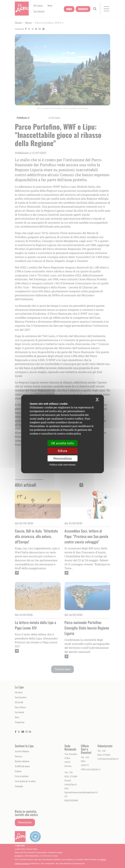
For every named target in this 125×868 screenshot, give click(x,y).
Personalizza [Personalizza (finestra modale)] (63, 458)
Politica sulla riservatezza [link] (62, 465)
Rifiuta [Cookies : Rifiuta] (62, 451)
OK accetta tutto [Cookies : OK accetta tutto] (62, 443)
